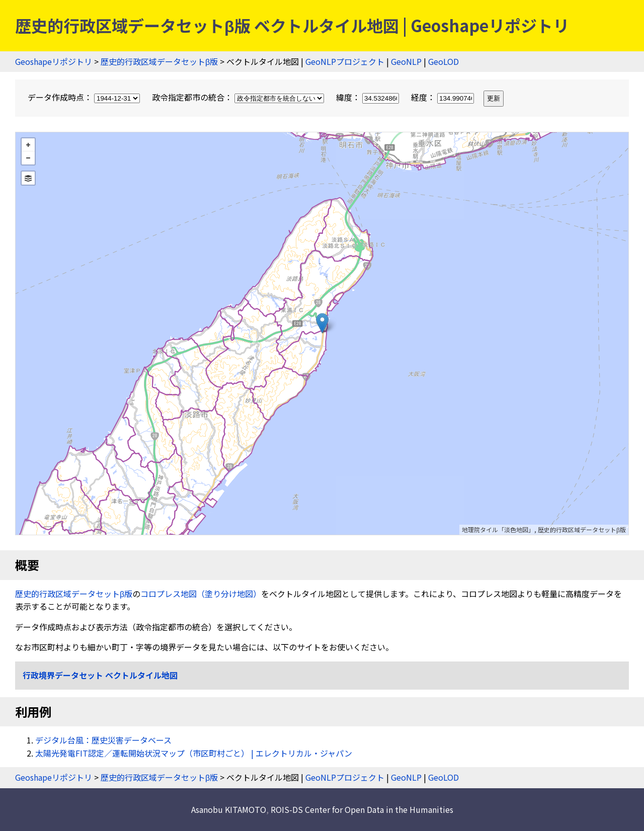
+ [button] (28, 145)
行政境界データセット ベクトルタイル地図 (100, 675)
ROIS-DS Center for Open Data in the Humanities (362, 809)
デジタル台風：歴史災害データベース (103, 740)
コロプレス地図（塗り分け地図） (201, 594)
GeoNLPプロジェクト (345, 61)
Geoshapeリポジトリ (54, 61)
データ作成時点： (85, 97)
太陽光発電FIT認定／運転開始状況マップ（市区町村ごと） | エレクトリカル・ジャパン (194, 753)
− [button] (28, 158)
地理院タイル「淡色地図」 (498, 529)
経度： (444, 97)
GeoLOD (444, 61)
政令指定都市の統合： (239, 97)
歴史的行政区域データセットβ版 (159, 61)
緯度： (369, 97)
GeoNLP (406, 61)
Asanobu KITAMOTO (229, 809)
